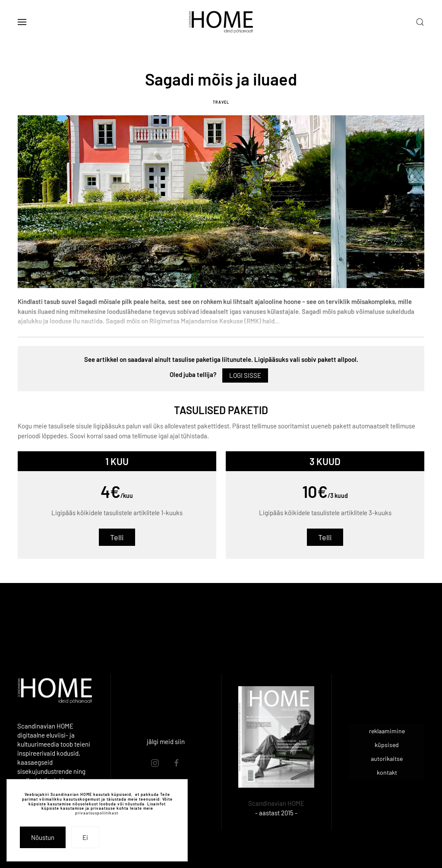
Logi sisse (245, 375)
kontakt (387, 772)
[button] (22, 22)
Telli (117, 537)
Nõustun (43, 837)
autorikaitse (387, 759)
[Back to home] (221, 22)
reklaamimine (387, 731)
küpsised (387, 745)
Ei (85, 837)
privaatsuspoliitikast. (97, 813)
